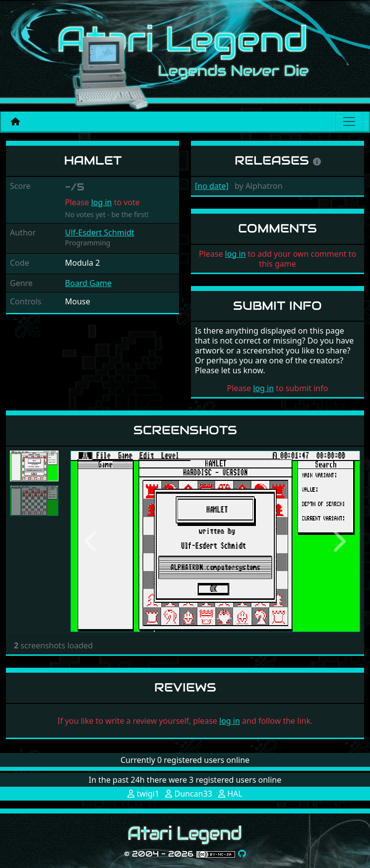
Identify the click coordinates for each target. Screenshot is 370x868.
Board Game (88, 283)
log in (102, 202)
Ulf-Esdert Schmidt (100, 232)
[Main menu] (349, 121)
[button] (92, 541)
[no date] (212, 186)
